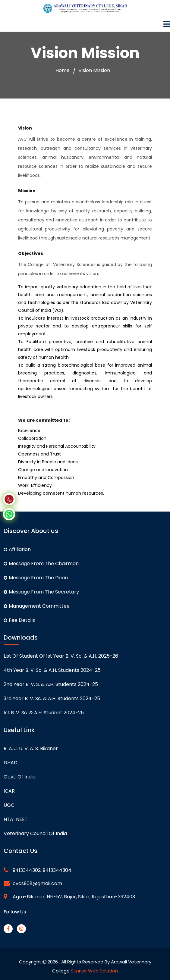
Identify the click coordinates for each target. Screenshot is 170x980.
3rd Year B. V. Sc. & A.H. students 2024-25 (52, 698)
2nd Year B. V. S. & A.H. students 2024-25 (51, 684)
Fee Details (19, 620)
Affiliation (17, 549)
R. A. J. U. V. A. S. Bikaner (31, 748)
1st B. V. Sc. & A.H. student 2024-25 (44, 713)
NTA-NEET (16, 819)
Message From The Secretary (41, 592)
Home (63, 70)
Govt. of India (20, 777)
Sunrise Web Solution (94, 971)
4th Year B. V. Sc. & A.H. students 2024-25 (52, 670)
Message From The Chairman (41, 564)
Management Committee (37, 606)
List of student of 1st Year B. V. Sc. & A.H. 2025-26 (61, 656)
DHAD (11, 763)
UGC (9, 805)
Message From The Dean (36, 578)
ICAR (9, 791)
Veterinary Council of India (35, 833)
